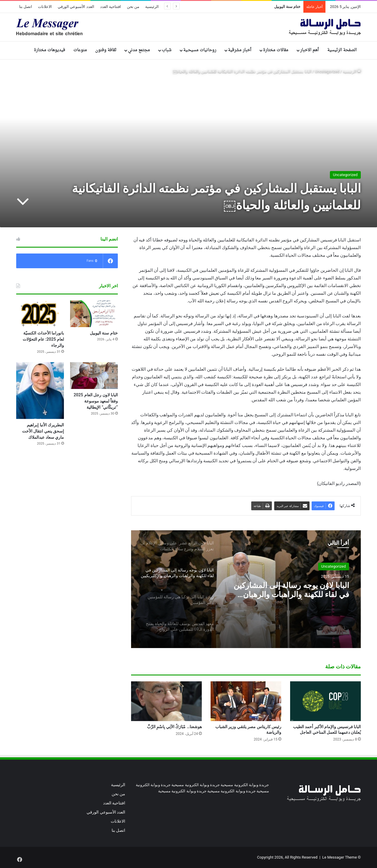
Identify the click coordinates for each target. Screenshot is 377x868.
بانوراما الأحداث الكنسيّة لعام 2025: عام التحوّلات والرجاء (43, 339)
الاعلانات (45, 7)
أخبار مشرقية (240, 50)
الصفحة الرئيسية (342, 50)
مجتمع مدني (139, 50)
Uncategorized (327, 71)
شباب (167, 50)
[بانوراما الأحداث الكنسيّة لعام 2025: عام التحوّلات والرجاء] (40, 314)
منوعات (80, 50)
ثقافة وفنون (106, 50)
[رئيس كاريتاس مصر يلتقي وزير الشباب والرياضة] (246, 701)
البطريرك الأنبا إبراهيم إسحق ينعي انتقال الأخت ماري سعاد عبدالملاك (43, 431)
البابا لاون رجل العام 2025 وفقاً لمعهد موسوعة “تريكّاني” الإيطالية (96, 401)
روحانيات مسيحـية (200, 50)
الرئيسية (152, 7)
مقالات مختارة (276, 50)
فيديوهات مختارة (49, 50)
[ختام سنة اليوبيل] (94, 314)
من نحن (133, 7)
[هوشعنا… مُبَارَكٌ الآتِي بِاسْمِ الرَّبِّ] (166, 701)
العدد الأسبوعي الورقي (76, 7)
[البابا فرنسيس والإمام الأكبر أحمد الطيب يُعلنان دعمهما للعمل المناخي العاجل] (325, 701)
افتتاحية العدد (111, 7)
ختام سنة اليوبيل (287, 7)
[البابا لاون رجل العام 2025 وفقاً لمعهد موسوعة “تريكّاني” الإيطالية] (94, 376)
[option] (246, 589)
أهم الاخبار (309, 50)
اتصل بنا (26, 7)
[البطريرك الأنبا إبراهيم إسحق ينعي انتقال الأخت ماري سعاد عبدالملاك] (40, 391)
